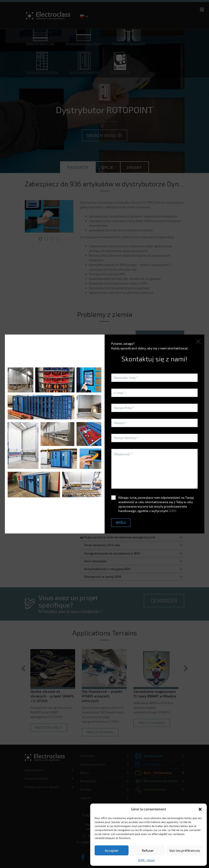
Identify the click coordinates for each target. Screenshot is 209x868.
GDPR (172, 511)
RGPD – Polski (146, 860)
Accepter (112, 850)
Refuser (148, 850)
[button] (200, 809)
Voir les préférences (185, 850)
